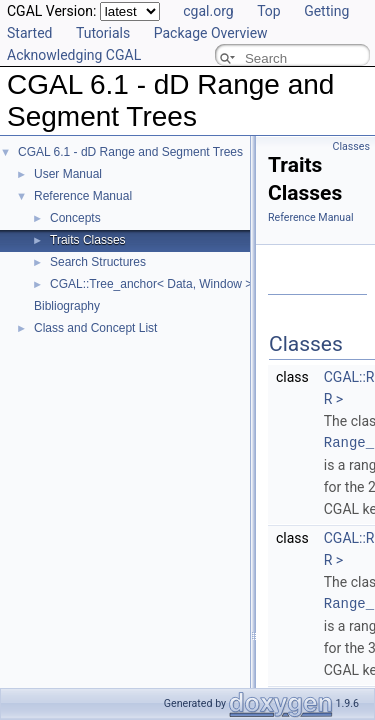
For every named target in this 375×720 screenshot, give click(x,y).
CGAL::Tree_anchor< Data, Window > (151, 284)
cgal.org (208, 11)
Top (269, 11)
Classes (351, 146)
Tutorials (103, 33)
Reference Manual (83, 196)
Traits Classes (88, 240)
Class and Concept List (95, 328)
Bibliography (67, 306)
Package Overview (211, 33)
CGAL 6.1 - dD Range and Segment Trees (130, 152)
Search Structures (98, 262)
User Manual (68, 174)
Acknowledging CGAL (74, 55)
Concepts (75, 218)
